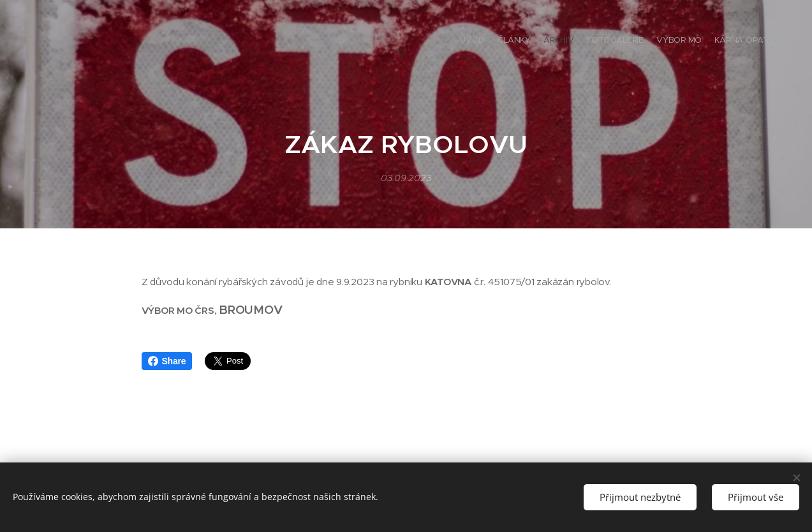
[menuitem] (724, 41)
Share (167, 361)
